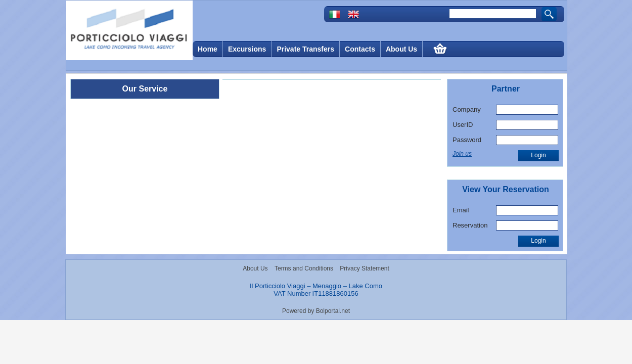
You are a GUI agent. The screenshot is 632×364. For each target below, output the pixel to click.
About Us (401, 49)
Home (208, 49)
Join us (462, 154)
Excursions (247, 49)
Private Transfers (305, 49)
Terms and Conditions (304, 268)
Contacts (360, 49)
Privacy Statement (364, 268)
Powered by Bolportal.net (316, 311)
